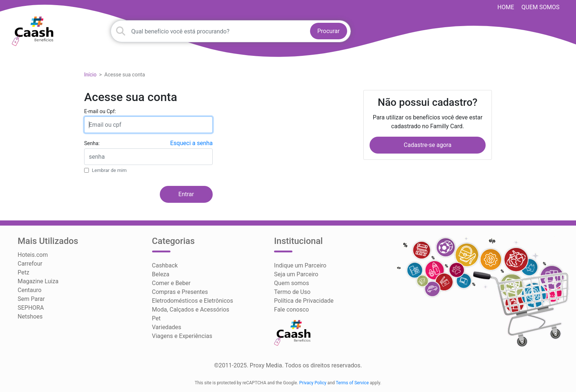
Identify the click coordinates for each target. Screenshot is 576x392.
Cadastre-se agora (428, 145)
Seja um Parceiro (296, 274)
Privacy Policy (313, 383)
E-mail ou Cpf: (100, 111)
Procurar (329, 31)
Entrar (186, 194)
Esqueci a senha (191, 143)
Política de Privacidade (304, 301)
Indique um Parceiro (300, 265)
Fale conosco (291, 310)
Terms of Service (352, 383)
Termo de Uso (292, 292)
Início (90, 75)
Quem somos (541, 7)
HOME (506, 7)
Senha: (92, 143)
